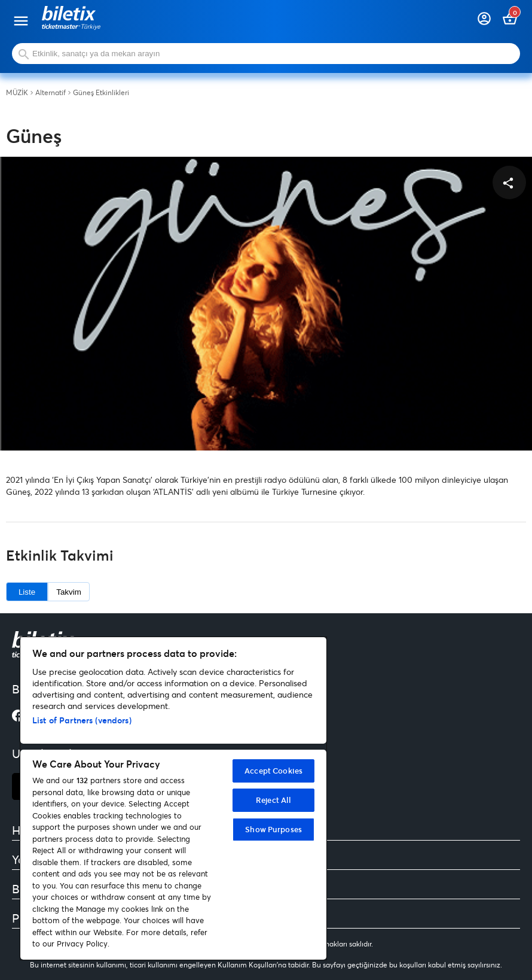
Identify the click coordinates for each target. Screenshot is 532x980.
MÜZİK (17, 93)
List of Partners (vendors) (82, 720)
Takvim (68, 592)
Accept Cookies (273, 771)
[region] (173, 798)
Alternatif (51, 93)
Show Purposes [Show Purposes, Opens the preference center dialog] (273, 829)
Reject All (273, 800)
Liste (27, 592)
